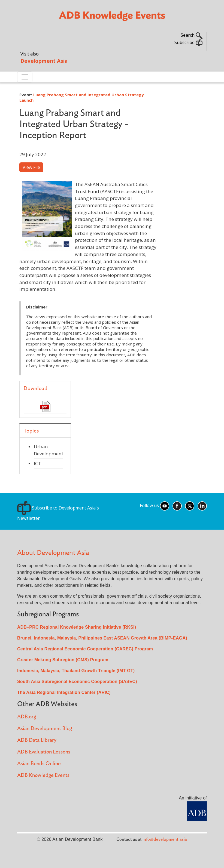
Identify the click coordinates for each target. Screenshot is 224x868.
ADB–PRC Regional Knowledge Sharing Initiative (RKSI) (77, 627)
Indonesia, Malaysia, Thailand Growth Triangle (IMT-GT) (76, 671)
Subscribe (188, 42)
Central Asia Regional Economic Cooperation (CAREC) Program (85, 649)
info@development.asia (165, 839)
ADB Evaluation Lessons (44, 752)
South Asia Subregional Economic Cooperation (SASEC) (77, 682)
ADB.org (27, 717)
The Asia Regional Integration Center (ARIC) (64, 692)
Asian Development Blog (45, 729)
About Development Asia (53, 553)
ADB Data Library (37, 740)
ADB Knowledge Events (43, 775)
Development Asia (44, 61)
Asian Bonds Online (39, 764)
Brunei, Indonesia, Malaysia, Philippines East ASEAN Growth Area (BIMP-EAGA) (102, 638)
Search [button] (192, 35)
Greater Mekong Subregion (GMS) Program (63, 660)
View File (31, 167)
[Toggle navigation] (25, 77)
